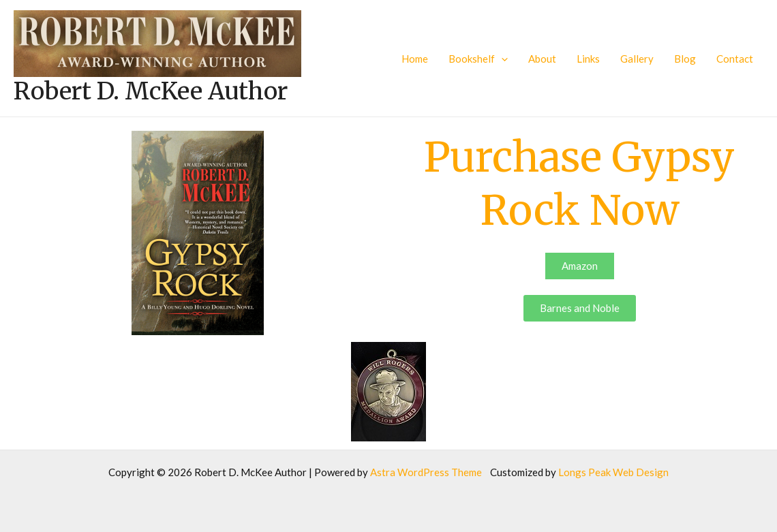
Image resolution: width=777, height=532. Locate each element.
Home (415, 59)
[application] (501, 59)
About (542, 59)
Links (588, 59)
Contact (735, 59)
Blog (685, 59)
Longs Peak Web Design (613, 472)
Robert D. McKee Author (151, 91)
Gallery (637, 59)
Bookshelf (478, 59)
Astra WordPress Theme (426, 472)
